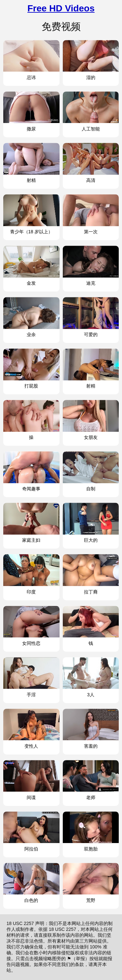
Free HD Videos (61, 8)
